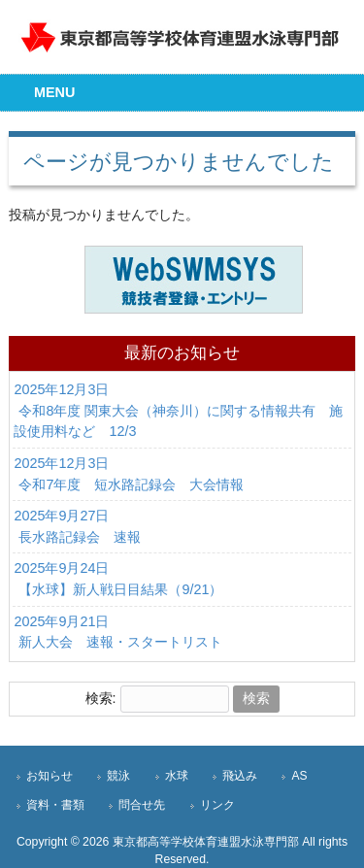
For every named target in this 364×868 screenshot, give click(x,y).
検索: (101, 698)
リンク (217, 805)
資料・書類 (55, 805)
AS (299, 776)
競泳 (118, 776)
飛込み (240, 776)
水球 (177, 776)
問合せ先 (142, 805)
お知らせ (50, 776)
